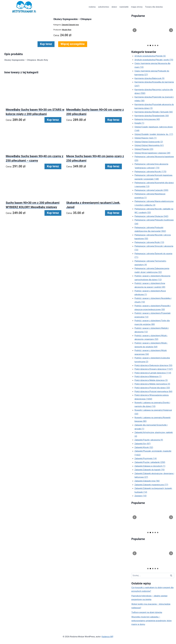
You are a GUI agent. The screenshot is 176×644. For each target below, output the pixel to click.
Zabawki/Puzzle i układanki (150, 462)
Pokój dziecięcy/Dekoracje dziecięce (154, 365)
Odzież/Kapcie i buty (146, 138)
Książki (139, 123)
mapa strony (137, 7)
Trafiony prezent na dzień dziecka (147, 612)
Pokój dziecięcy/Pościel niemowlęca (154, 391)
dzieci (114, 7)
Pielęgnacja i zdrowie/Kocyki (151, 172)
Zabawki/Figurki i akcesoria (149, 440)
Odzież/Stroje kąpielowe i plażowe (152, 153)
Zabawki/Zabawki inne (147, 481)
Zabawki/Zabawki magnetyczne (151, 485)
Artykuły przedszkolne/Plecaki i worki (154, 60)
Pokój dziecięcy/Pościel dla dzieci (152, 388)
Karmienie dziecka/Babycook (150, 78)
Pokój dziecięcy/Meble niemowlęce (152, 384)
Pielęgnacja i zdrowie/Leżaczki (151, 190)
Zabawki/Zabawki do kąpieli (150, 470)
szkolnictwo (104, 7)
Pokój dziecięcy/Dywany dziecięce (154, 369)
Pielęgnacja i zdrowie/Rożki (149, 242)
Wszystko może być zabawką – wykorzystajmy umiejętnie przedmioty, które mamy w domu (151, 621)
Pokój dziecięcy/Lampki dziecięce (153, 373)
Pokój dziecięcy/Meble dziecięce (151, 380)
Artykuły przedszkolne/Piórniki (150, 56)
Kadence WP (107, 637)
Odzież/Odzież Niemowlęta (149, 145)
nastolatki (124, 7)
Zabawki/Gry (143, 444)
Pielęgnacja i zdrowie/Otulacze (151, 216)
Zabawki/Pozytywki (146, 458)
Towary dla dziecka (154, 7)
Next (171, 30)
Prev (135, 30)
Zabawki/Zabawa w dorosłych (150, 466)
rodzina (92, 7)
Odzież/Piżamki (144, 149)
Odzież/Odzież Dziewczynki (149, 142)
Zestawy (141, 496)
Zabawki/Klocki (144, 447)
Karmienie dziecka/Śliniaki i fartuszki (154, 112)
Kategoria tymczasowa (147, 119)
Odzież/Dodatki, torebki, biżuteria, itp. (154, 134)
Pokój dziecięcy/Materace (148, 376)
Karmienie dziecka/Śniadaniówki (152, 116)
